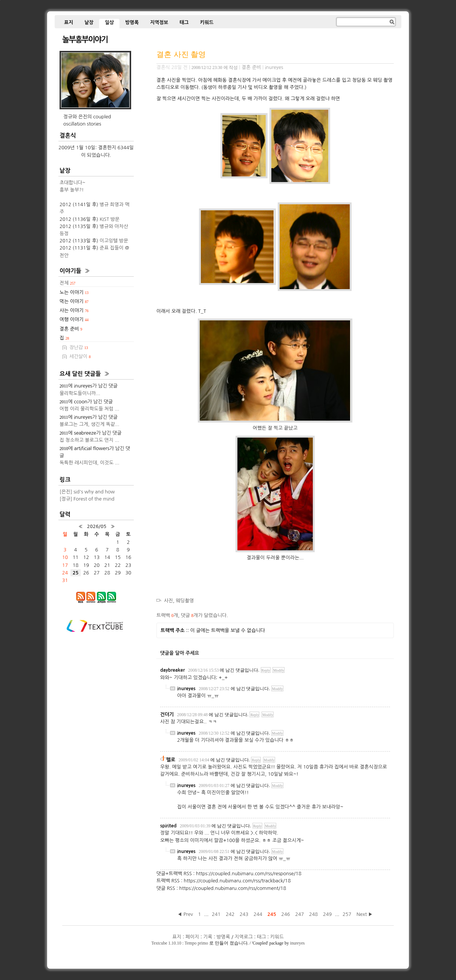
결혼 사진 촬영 (181, 54)
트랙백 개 (167, 615)
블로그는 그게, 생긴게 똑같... (90, 424)
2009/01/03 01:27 (214, 786)
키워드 (207, 22)
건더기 (167, 714)
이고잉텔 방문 (114, 241)
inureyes (297, 943)
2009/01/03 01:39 (195, 826)
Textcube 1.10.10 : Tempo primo (180, 943)
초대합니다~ (73, 183)
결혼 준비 (251, 67)
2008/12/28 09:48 (193, 715)
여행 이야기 (74, 319)
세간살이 (80, 356)
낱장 (89, 22)
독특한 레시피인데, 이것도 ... (90, 463)
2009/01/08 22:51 (214, 851)
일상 (109, 22)
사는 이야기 (74, 310)
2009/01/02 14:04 (194, 760)
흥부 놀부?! (72, 190)
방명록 (132, 22)
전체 (67, 283)
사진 (168, 601)
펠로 (171, 760)
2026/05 (97, 526)
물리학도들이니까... (80, 393)
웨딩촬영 (185, 601)
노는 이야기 (74, 292)
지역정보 (159, 22)
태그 (184, 22)
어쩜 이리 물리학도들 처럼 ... (89, 409)
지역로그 (244, 937)
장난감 (79, 347)
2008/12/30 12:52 (214, 733)
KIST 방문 (109, 219)
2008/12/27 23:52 (214, 689)
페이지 (192, 937)
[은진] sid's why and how (87, 492)
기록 (208, 937)
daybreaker (172, 670)
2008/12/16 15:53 (204, 670)
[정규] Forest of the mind (87, 499)
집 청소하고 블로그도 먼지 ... (89, 440)
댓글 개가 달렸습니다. (204, 615)
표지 (69, 22)
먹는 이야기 (74, 301)
